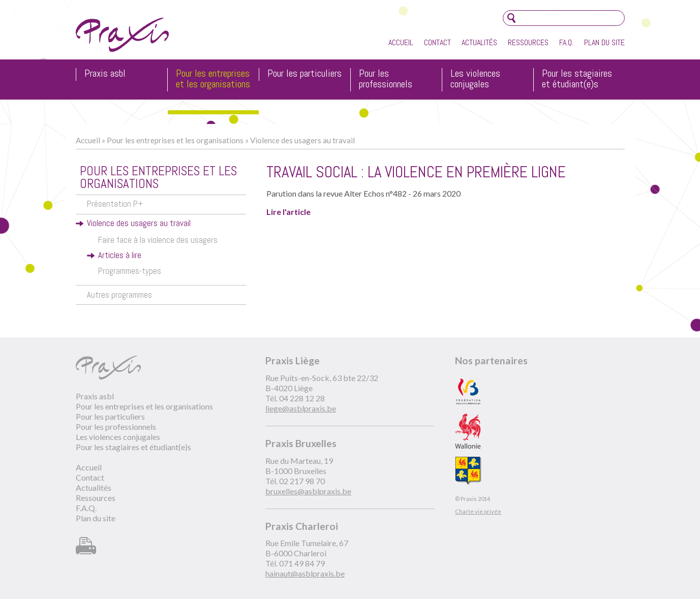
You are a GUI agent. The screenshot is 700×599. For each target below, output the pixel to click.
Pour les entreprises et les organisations (213, 79)
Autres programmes (119, 295)
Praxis (122, 35)
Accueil (401, 42)
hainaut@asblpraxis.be (305, 573)
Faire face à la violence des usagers (158, 240)
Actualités (479, 42)
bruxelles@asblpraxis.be (308, 491)
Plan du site (604, 42)
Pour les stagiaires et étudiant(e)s (577, 79)
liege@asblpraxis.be (301, 408)
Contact (437, 42)
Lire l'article (288, 212)
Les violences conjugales (475, 79)
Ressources (528, 42)
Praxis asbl (105, 74)
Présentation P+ (115, 204)
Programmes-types (130, 271)
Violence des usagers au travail (302, 140)
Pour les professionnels (386, 79)
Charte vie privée (478, 511)
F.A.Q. (566, 42)
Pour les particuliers (305, 74)
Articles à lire (120, 255)
